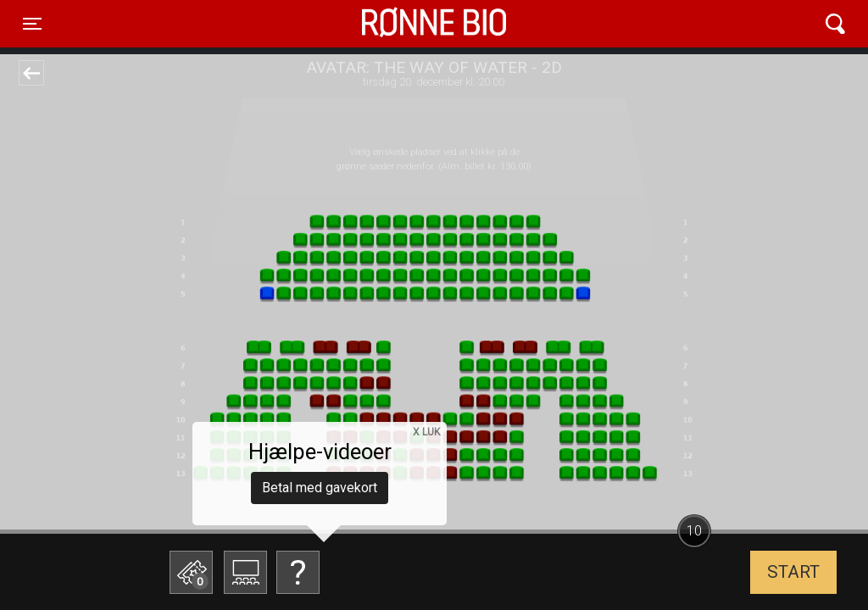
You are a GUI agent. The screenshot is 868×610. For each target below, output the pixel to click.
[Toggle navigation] (32, 24)
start (793, 572)
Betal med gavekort (320, 488)
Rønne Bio (408, 24)
